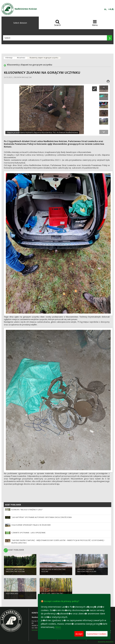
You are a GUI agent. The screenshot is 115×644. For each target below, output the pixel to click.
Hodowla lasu (12, 593)
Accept (79, 634)
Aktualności (21, 58)
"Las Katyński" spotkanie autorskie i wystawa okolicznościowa (41, 517)
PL (106, 9)
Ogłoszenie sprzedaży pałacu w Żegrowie (31, 525)
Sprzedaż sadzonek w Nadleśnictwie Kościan (15, 570)
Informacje (9, 58)
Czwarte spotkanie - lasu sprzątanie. (29, 533)
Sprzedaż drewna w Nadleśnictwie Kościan (87, 570)
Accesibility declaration (106, 642)
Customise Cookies (97, 634)
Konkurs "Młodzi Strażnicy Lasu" (27, 510)
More (58, 627)
